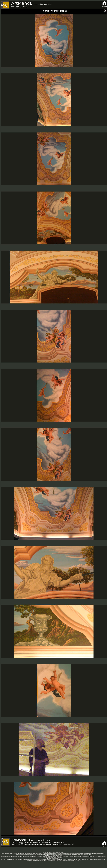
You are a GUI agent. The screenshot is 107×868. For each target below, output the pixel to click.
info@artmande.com (32, 845)
